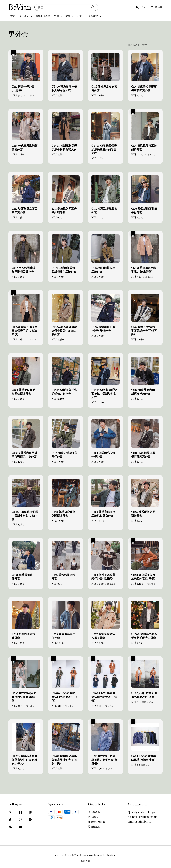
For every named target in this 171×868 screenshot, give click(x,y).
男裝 (57, 16)
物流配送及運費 (97, 822)
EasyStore (112, 855)
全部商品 (24, 16)
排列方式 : (133, 45)
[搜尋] (93, 7)
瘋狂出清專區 (43, 16)
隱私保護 (86, 861)
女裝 (79, 16)
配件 (68, 16)
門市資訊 (93, 817)
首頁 (13, 16)
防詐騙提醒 (94, 812)
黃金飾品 (93, 16)
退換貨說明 (94, 827)
